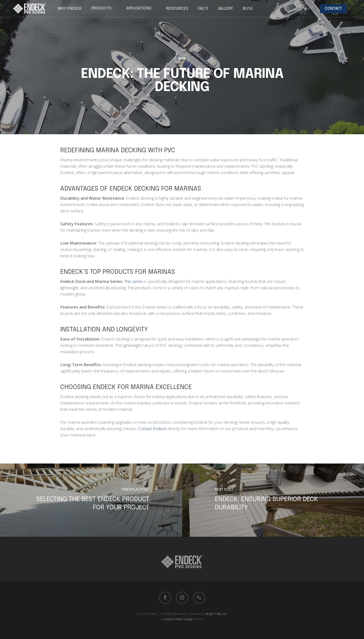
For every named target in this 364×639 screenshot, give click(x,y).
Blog (182, 58)
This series (134, 281)
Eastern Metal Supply (179, 619)
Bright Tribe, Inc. (216, 614)
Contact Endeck (152, 428)
